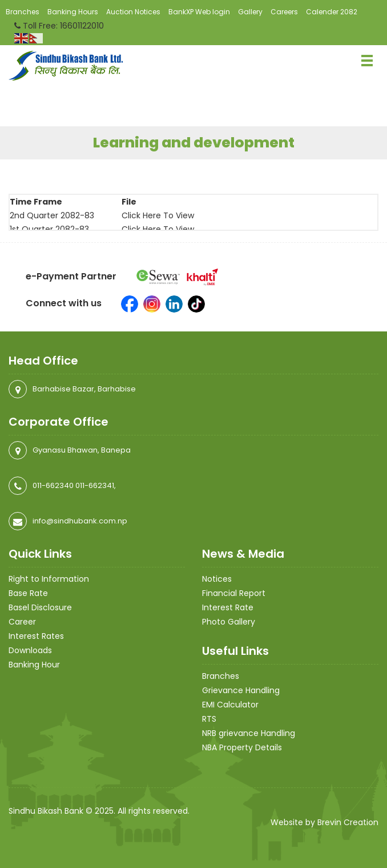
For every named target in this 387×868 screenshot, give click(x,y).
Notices (217, 579)
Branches (23, 12)
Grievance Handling (241, 690)
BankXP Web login (199, 12)
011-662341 (95, 485)
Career (22, 622)
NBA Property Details (242, 747)
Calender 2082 (332, 12)
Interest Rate (228, 607)
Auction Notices (133, 12)
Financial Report (234, 593)
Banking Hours (73, 12)
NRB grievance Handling (249, 733)
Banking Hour (34, 665)
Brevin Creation (348, 822)
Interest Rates (36, 636)
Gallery (250, 12)
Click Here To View (158, 215)
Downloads (30, 650)
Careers (284, 12)
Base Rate (28, 593)
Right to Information (49, 579)
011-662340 (53, 485)
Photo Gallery (229, 622)
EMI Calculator (230, 705)
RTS (209, 719)
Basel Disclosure (40, 607)
